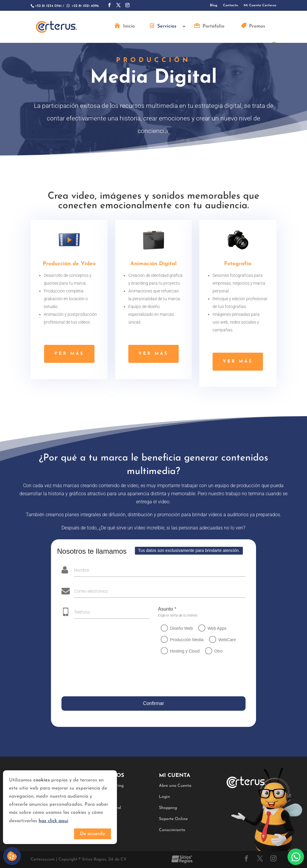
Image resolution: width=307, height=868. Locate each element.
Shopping (168, 808)
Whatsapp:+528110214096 (296, 857)
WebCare (223, 640)
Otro (215, 651)
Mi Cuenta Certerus (260, 5)
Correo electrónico (89, 591)
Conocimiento (172, 830)
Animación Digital (154, 265)
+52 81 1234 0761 (48, 6)
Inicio (129, 27)
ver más (69, 354)
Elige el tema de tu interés (174, 615)
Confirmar (152, 703)
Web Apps (213, 628)
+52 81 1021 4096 (82, 6)
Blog (214, 5)
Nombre (80, 570)
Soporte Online (173, 819)
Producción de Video (69, 265)
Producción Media (183, 640)
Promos (257, 27)
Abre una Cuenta (175, 786)
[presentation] (105, 677)
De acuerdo (92, 834)
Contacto (231, 5)
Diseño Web (177, 628)
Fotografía (238, 265)
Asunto (163, 609)
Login (164, 797)
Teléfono (78, 612)
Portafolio (214, 27)
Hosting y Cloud (181, 651)
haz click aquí (53, 821)
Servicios (167, 27)
